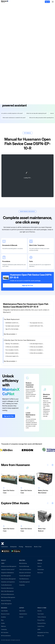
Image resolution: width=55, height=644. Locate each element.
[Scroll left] (48, 465)
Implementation (23, 614)
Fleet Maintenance (24, 578)
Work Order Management (7, 591)
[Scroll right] (52, 465)
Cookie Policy (41, 626)
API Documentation (6, 635)
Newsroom (40, 572)
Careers (39, 566)
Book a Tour (38, 546)
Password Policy (42, 623)
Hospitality (22, 585)
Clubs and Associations (25, 569)
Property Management (25, 575)
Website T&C (41, 635)
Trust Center (41, 614)
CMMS (3, 563)
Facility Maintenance (6, 585)
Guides (3, 623)
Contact (21, 617)
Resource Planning (6, 600)
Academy (3, 617)
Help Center (22, 610)
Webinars (4, 626)
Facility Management (25, 582)
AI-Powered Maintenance (8, 594)
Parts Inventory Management (8, 578)
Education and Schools (25, 572)
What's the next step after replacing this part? (37, 113)
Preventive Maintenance (7, 588)
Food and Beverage (24, 566)
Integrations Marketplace (7, 572)
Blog (2, 620)
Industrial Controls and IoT (8, 569)
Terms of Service (42, 617)
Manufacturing (23, 563)
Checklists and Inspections (8, 582)
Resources (29, 546)
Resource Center (5, 614)
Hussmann (7, 6)
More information (9, 83)
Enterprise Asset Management (9, 566)
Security (39, 610)
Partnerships (41, 569)
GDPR (39, 629)
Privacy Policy (41, 620)
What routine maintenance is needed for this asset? (14, 117)
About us (40, 563)
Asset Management (6, 575)
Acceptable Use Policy (43, 632)
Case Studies (4, 610)
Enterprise (13, 546)
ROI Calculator (5, 632)
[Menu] (53, 2)
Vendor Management (6, 603)
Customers (5, 546)
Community (4, 629)
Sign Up (47, 2)
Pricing (21, 546)
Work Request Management (8, 597)
